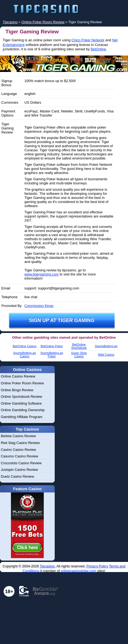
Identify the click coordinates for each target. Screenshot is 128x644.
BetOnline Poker (52, 346)
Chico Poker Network (88, 40)
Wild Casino (106, 355)
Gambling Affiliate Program (22, 417)
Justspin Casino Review (19, 470)
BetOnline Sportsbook (79, 346)
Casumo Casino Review (20, 456)
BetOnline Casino (24, 346)
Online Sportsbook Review (21, 397)
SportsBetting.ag (106, 346)
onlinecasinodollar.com (78, 571)
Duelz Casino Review (18, 476)
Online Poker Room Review (22, 383)
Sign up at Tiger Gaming (62, 320)
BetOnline (98, 49)
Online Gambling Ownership (23, 410)
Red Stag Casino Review (20, 443)
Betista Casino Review (18, 436)
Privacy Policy (97, 566)
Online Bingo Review (17, 390)
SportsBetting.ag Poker (52, 355)
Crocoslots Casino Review (21, 463)
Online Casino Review (18, 376)
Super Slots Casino (79, 355)
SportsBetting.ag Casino (24, 355)
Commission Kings (39, 306)
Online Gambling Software (21, 403)
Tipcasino (47, 566)
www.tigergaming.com (41, 274)
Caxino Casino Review (18, 450)
